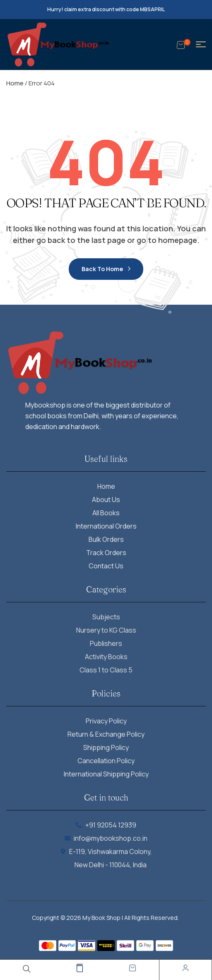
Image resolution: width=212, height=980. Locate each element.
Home (15, 83)
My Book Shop (101, 918)
